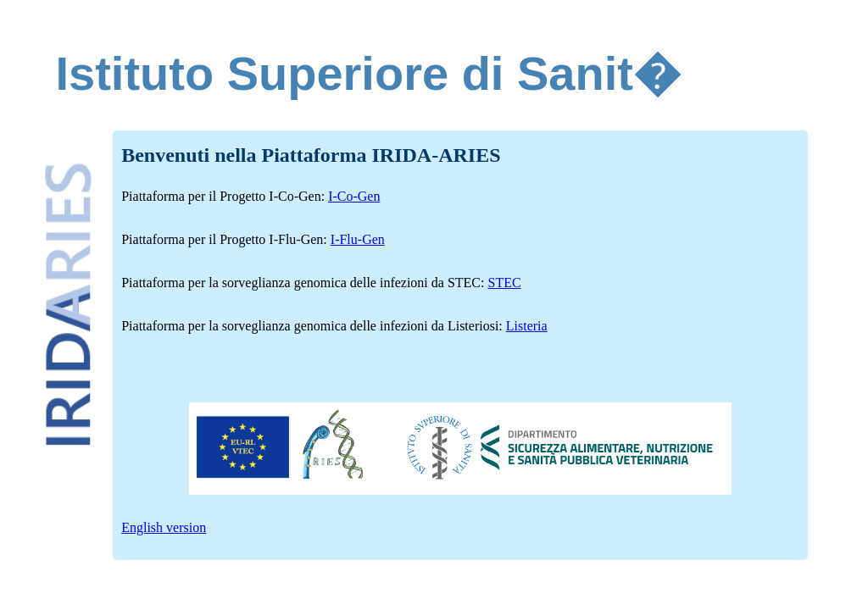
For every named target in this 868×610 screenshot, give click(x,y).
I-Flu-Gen (358, 239)
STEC (504, 283)
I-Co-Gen (354, 196)
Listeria (527, 326)
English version (164, 527)
